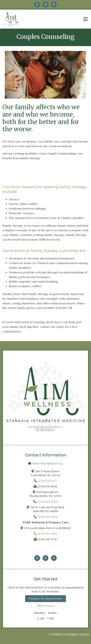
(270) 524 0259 (48, 502)
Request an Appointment (45, 599)
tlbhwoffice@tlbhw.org (47, 463)
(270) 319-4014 (47, 517)
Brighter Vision (78, 634)
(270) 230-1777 (47, 481)
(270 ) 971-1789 (45, 534)
